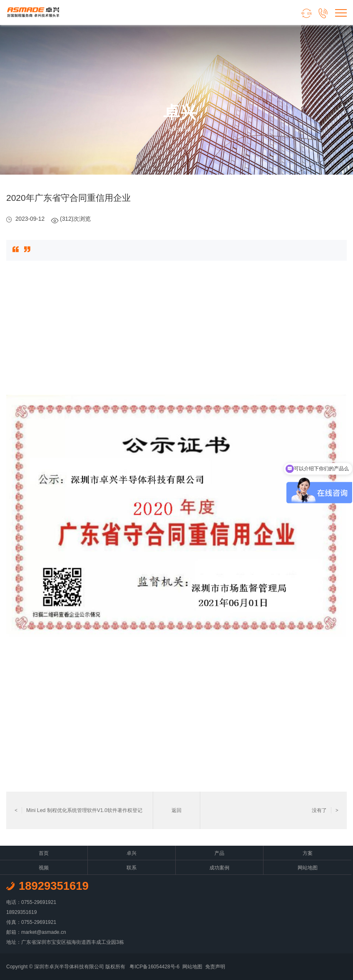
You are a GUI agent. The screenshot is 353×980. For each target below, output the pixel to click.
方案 (308, 853)
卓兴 (132, 853)
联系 (132, 868)
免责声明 (215, 967)
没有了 (325, 810)
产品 (219, 853)
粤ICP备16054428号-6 (154, 967)
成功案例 (219, 868)
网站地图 (308, 868)
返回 (176, 810)
